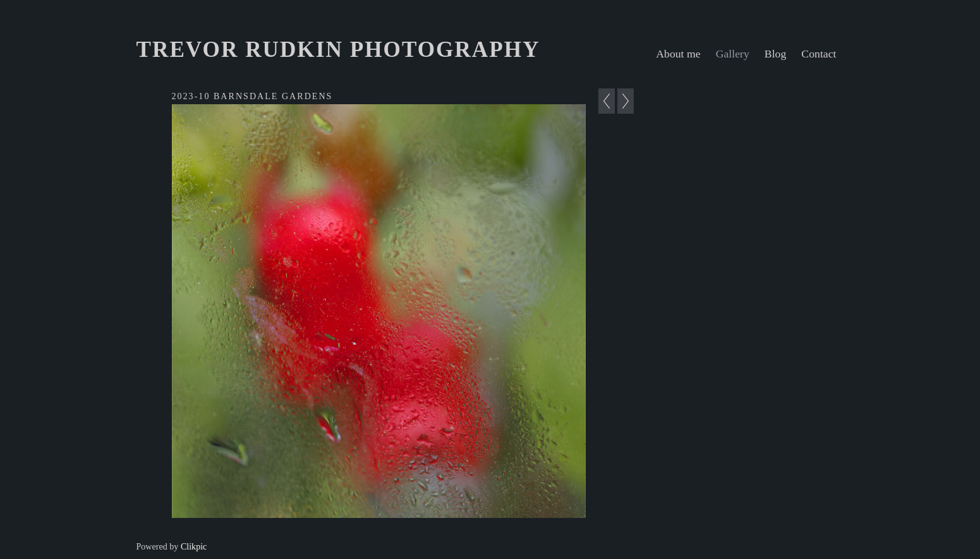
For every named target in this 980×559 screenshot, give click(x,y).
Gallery (733, 54)
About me (678, 54)
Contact (819, 54)
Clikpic (194, 546)
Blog (776, 54)
